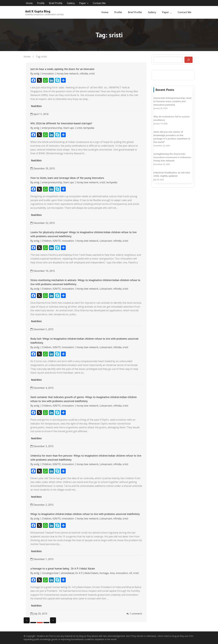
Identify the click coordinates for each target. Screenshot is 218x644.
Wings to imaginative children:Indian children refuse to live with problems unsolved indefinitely (85, 514)
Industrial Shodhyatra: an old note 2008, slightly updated (172, 174)
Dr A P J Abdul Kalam (87, 573)
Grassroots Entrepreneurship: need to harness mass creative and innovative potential (172, 101)
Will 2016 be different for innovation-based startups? (61, 123)
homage (104, 573)
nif (131, 573)
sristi (92, 74)
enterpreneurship (52, 128)
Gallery (71, 3)
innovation (48, 74)
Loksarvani (106, 241)
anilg (37, 74)
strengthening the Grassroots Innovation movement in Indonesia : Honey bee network (173, 157)
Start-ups (69, 128)
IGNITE (57, 241)
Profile (41, 3)
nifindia (84, 74)
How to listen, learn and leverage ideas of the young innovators (67, 178)
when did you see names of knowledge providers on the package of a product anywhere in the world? (172, 137)
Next (53, 620)
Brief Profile (56, 3)
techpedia (89, 128)
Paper (83, 3)
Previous (27, 620)
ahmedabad (68, 573)
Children (47, 241)
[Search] (189, 60)
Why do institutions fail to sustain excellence (172, 118)
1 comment (136, 614)
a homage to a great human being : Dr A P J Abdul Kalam (63, 568)
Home (29, 3)
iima (112, 573)
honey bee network (68, 74)
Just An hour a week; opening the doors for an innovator (62, 69)
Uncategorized (50, 573)
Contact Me (99, 3)
